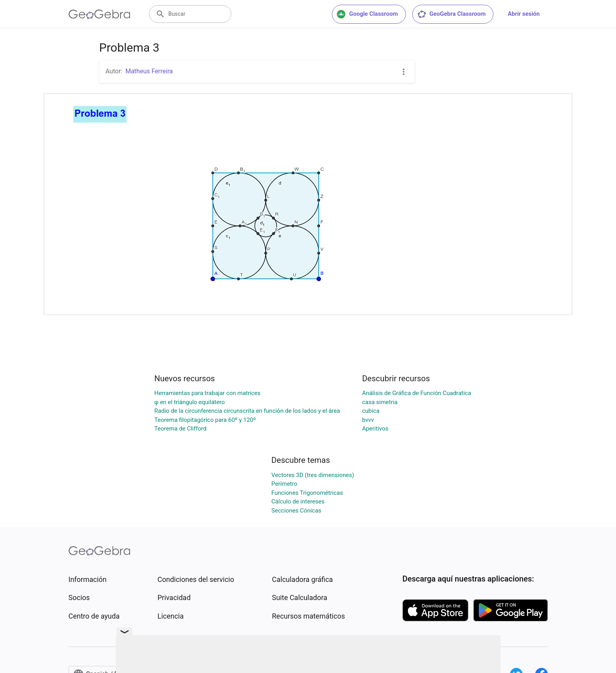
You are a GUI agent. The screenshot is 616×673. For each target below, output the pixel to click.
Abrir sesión (524, 14)
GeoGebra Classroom (451, 14)
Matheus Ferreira (149, 71)
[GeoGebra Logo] (100, 14)
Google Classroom (367, 14)
